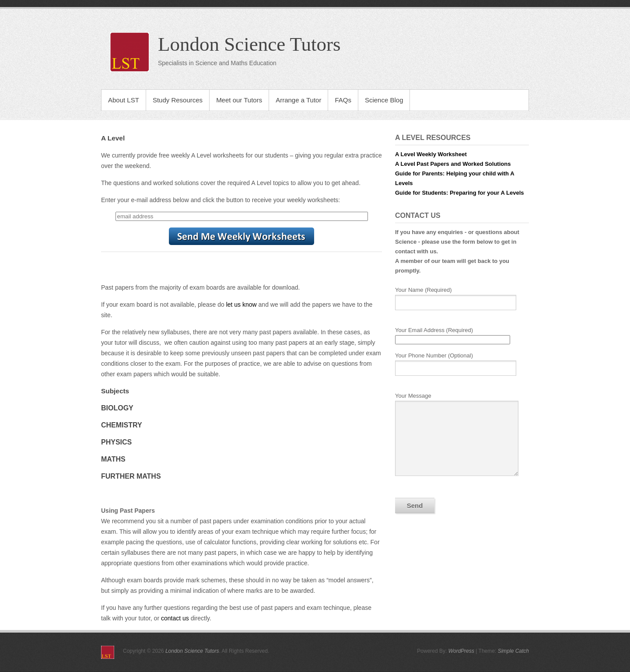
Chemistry (122, 425)
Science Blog (384, 100)
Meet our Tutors (239, 100)
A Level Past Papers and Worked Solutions (453, 164)
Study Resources (178, 100)
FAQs (343, 100)
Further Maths (131, 476)
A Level (113, 138)
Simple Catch (513, 651)
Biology (117, 408)
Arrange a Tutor (298, 100)
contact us (175, 618)
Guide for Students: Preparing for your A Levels (459, 193)
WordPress (461, 651)
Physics (116, 442)
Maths (113, 459)
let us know (241, 304)
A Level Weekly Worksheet (431, 154)
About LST (124, 100)
